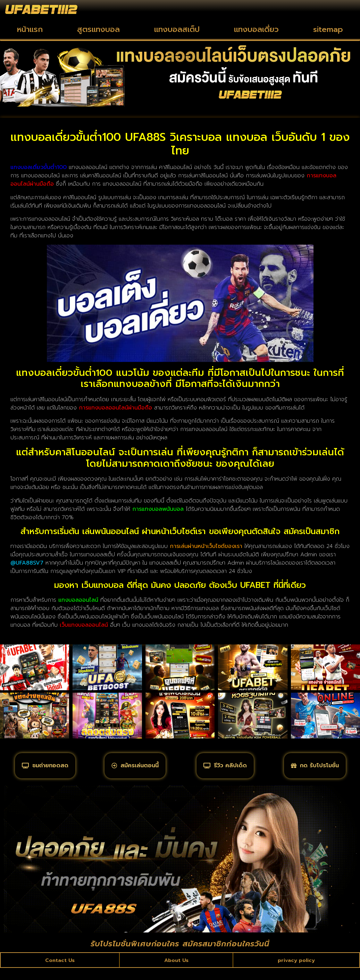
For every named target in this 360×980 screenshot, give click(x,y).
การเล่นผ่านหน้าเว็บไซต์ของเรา (206, 546)
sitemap (328, 29)
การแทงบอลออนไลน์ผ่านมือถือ (115, 408)
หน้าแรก (30, 29)
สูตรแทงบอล (98, 29)
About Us (176, 971)
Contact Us (60, 971)
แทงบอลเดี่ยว (256, 29)
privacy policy (296, 971)
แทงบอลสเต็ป (177, 29)
